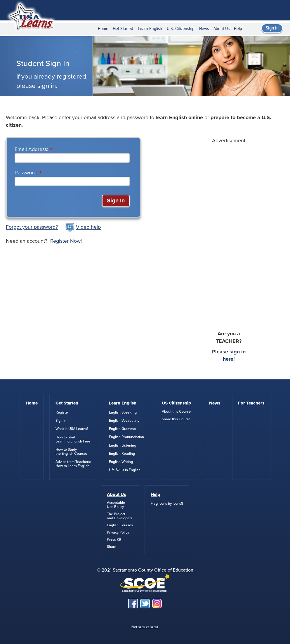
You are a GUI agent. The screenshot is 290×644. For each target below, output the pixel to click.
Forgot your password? (32, 227)
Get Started (123, 29)
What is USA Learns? (72, 429)
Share (112, 547)
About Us (222, 29)
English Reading (122, 454)
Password (26, 173)
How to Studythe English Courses (72, 452)
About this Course (176, 412)
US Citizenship (176, 403)
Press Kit (114, 539)
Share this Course (176, 419)
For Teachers (251, 403)
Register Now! (66, 241)
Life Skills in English (125, 470)
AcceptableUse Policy (116, 505)
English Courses (120, 525)
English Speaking (123, 412)
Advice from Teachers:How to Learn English (73, 464)
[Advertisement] (229, 232)
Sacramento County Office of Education (153, 570)
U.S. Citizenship (181, 29)
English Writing (121, 462)
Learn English (150, 29)
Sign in (272, 28)
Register (62, 412)
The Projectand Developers (120, 516)
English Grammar (123, 429)
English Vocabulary (124, 421)
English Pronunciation (126, 437)
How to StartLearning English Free (73, 439)
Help (238, 29)
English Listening (123, 445)
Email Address (31, 149)
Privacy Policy (118, 532)
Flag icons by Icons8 (167, 504)
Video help (88, 227)
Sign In (61, 421)
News (204, 29)
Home (103, 29)
